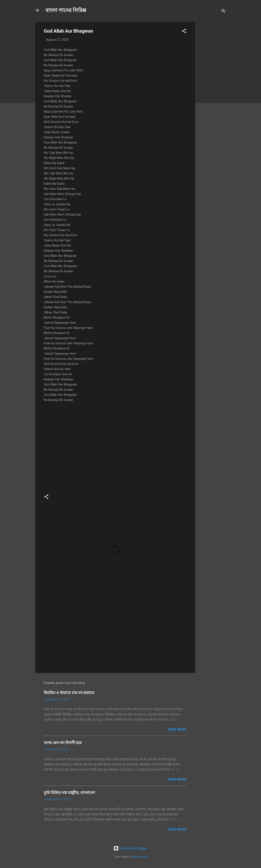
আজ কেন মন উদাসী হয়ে (63, 743)
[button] (184, 32)
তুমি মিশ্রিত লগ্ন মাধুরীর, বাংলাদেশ (69, 793)
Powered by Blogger (130, 848)
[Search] (223, 12)
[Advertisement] (212, 86)
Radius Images (140, 857)
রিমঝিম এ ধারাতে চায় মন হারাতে (69, 693)
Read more (177, 729)
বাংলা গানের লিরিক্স (66, 10)
